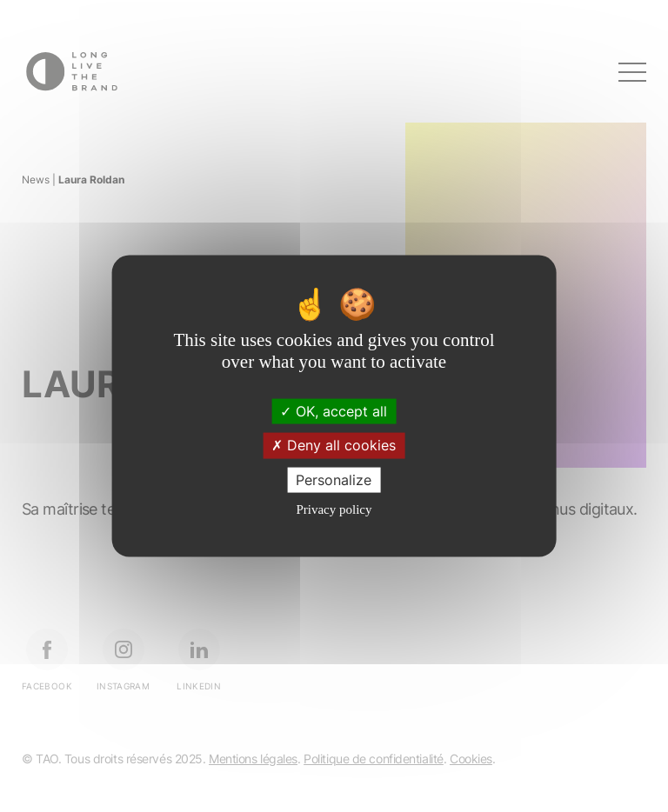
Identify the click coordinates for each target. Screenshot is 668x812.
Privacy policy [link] (334, 509)
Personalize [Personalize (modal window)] (334, 479)
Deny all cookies (334, 445)
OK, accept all (334, 411)
